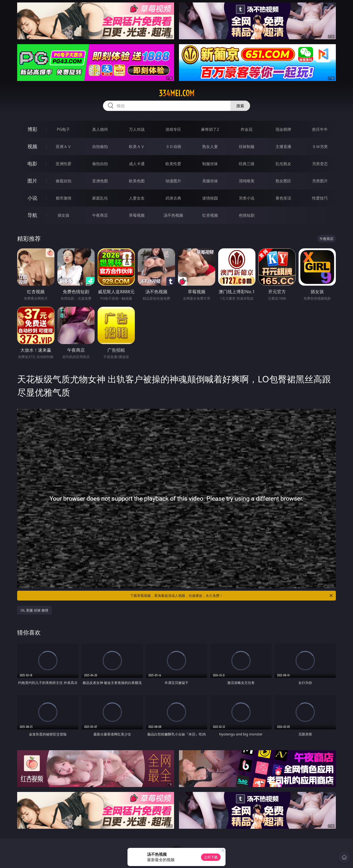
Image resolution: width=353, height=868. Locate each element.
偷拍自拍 (100, 164)
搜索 (240, 106)
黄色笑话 (283, 198)
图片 (32, 181)
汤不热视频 (173, 215)
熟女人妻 (210, 147)
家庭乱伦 (100, 198)
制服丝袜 (210, 164)
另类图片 (320, 181)
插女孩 (63, 215)
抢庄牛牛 (320, 129)
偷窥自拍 (63, 181)
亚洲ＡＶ (63, 147)
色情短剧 (247, 215)
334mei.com (177, 93)
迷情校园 (210, 198)
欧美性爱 (173, 164)
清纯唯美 (247, 181)
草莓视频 (137, 215)
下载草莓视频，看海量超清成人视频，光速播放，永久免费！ (232, 596)
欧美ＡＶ (137, 147)
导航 (32, 215)
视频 (32, 146)
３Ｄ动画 (173, 147)
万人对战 (137, 129)
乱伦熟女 (283, 164)
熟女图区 (283, 181)
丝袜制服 (247, 147)
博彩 (32, 129)
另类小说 (247, 198)
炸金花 (247, 129)
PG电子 (63, 129)
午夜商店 (100, 215)
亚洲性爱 (63, 164)
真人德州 (100, 129)
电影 (32, 164)
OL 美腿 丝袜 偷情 (34, 610)
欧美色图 (137, 181)
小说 (32, 198)
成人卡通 (137, 164)
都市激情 (63, 198)
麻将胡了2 (210, 129)
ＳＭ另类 (320, 147)
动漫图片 (173, 181)
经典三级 (247, 164)
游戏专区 (173, 129)
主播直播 (283, 147)
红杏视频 (210, 215)
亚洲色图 (100, 181)
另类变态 (320, 164)
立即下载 (211, 857)
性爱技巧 (320, 198)
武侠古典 (173, 198)
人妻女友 (137, 198)
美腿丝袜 (210, 181)
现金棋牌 (283, 129)
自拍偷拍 (100, 147)
